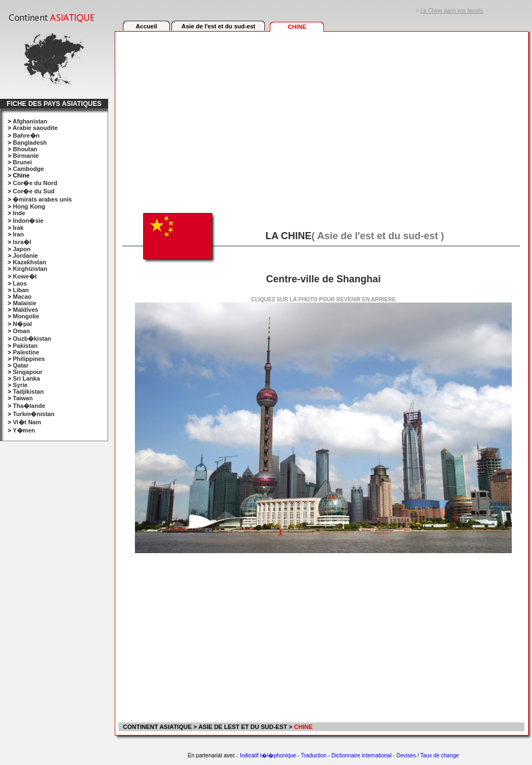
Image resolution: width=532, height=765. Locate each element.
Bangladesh (29, 143)
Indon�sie (28, 221)
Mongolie (26, 316)
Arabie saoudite (35, 128)
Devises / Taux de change (428, 755)
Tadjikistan (28, 392)
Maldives (25, 310)
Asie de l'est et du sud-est (218, 26)
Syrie (20, 385)
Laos (20, 283)
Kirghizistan (30, 269)
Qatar (20, 365)
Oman (21, 331)
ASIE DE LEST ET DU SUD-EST (243, 727)
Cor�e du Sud (33, 191)
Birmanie (25, 156)
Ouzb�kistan (32, 339)
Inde (19, 213)
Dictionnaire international (362, 755)
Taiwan (22, 398)
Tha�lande (29, 406)
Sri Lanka (26, 378)
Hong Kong (29, 206)
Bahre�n (26, 135)
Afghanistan (30, 121)
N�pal (22, 324)
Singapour (27, 372)
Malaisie (24, 303)
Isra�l (22, 242)
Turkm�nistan (33, 414)
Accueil (146, 26)
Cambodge (28, 169)
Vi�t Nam (27, 422)
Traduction (314, 755)
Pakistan (25, 346)
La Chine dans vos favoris (452, 11)
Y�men (24, 430)
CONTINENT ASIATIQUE (156, 727)
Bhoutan (25, 149)
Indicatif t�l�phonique (268, 755)
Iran (18, 234)
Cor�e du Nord (35, 183)
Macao (22, 296)
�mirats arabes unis (42, 199)
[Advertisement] (321, 116)
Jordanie (25, 256)
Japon (21, 249)
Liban (20, 290)
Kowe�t (25, 276)
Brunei (22, 162)
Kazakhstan (29, 262)
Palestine (26, 352)
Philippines (29, 359)
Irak (18, 228)
